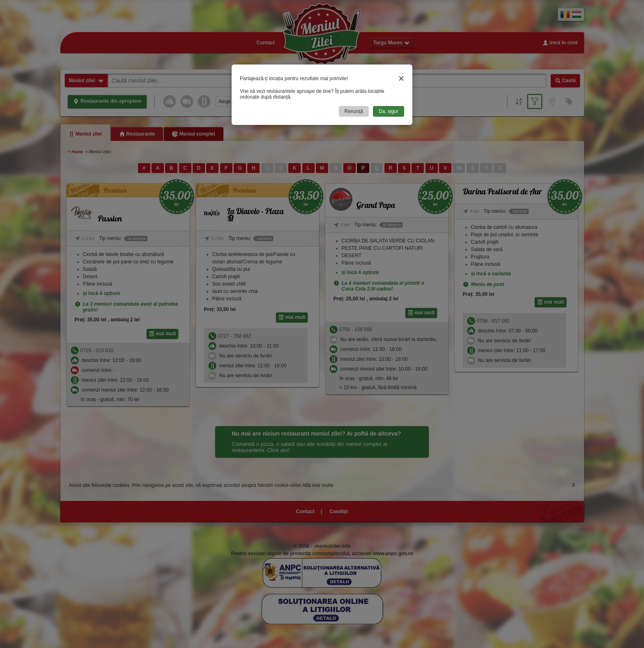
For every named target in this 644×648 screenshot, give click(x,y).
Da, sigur (389, 111)
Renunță (354, 111)
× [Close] (401, 78)
